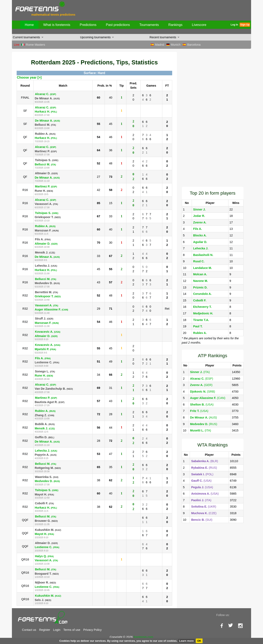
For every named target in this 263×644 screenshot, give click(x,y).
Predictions (88, 25)
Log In (234, 25)
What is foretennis (57, 25)
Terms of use (72, 630)
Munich (176, 45)
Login (57, 630)
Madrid (160, 45)
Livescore (199, 25)
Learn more (186, 641)
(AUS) (204, 417)
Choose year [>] (29, 77)
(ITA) (200, 372)
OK (199, 641)
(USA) (202, 405)
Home (29, 25)
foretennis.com (143, 637)
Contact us (29, 630)
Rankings (175, 25)
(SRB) (203, 392)
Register (45, 630)
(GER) (201, 385)
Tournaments (149, 25)
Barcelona (194, 45)
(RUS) (204, 424)
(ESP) (202, 379)
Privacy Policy (92, 630)
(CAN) (208, 398)
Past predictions (118, 25)
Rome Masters (36, 45)
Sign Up (245, 25)
